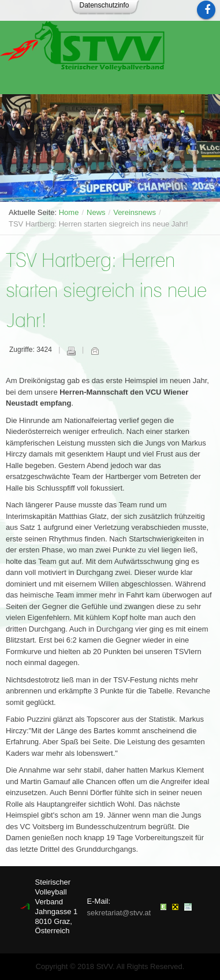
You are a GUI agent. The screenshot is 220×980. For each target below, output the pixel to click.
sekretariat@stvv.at (119, 913)
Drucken (71, 351)
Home (69, 212)
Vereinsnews (135, 212)
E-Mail (95, 351)
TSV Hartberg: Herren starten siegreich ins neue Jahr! (106, 292)
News (96, 212)
